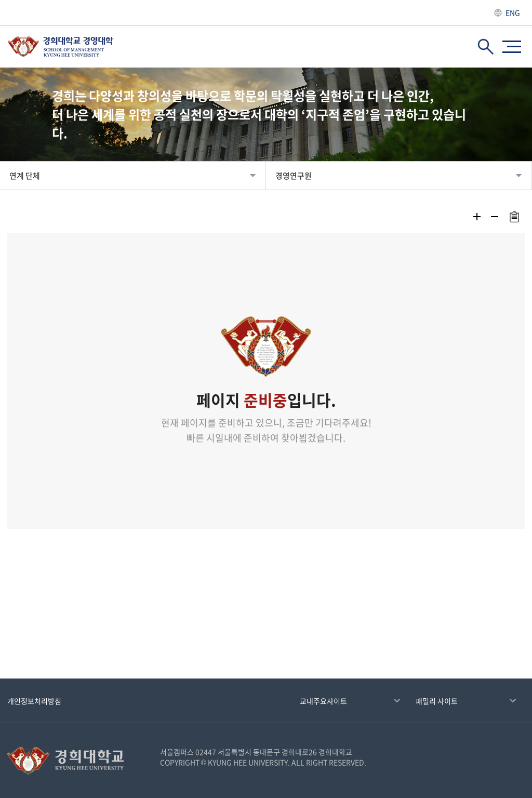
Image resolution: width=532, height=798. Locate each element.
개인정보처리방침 (34, 701)
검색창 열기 (486, 47)
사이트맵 (512, 47)
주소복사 (514, 217)
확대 (477, 217)
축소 (495, 217)
